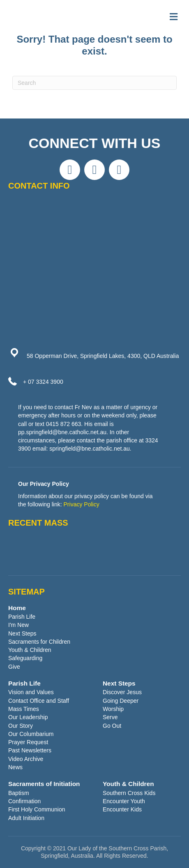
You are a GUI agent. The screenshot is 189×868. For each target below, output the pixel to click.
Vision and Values (31, 692)
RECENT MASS (38, 523)
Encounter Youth (124, 801)
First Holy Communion (37, 809)
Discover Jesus (122, 692)
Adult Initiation (26, 818)
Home (17, 608)
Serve (110, 717)
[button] (70, 170)
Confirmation (24, 801)
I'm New (18, 625)
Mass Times (24, 709)
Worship (113, 709)
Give (14, 667)
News (15, 767)
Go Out (112, 726)
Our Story (21, 726)
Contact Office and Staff (39, 701)
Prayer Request (28, 742)
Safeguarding (25, 658)
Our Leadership (28, 717)
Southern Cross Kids (129, 793)
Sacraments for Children (39, 642)
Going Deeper (121, 701)
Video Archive (26, 759)
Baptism (19, 793)
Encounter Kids (122, 809)
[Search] (94, 83)
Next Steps (22, 633)
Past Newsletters (30, 750)
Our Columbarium (31, 734)
